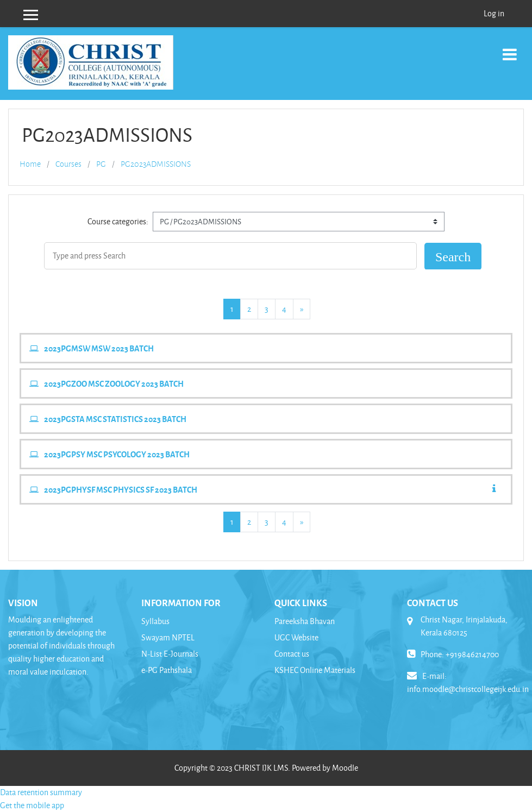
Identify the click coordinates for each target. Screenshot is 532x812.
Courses (68, 164)
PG (101, 164)
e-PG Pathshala (167, 670)
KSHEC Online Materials (315, 670)
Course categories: (118, 221)
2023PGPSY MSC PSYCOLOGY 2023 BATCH (117, 454)
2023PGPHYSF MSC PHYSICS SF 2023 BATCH (121, 489)
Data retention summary (41, 792)
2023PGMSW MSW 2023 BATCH (99, 348)
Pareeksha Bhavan (305, 621)
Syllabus (155, 621)
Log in (494, 13)
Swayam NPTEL (168, 637)
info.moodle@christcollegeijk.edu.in (468, 689)
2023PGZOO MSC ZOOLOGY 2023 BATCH (114, 383)
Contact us (292, 654)
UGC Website (296, 637)
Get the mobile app (32, 805)
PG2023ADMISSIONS (156, 164)
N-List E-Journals (170, 654)
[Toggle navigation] (510, 49)
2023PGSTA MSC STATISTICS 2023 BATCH (115, 419)
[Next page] (302, 309)
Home (30, 164)
